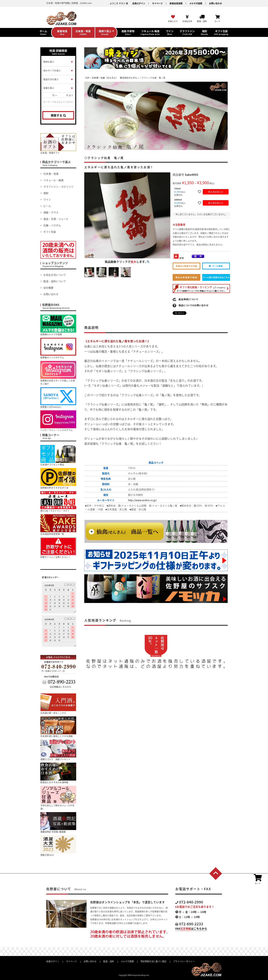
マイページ (157, 3)
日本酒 (95, 78)
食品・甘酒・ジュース (56, 219)
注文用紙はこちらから (60, 687)
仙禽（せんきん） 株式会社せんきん (119, 78)
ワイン (47, 199)
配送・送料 (109, 961)
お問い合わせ (215, 3)
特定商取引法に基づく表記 (153, 961)
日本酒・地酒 (51, 174)
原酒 (178, 258)
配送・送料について (55, 281)
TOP (87, 78)
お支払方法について (55, 275)
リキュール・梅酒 (53, 180)
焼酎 (46, 193)
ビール (47, 206)
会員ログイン (139, 3)
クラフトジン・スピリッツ (58, 187)
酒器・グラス (51, 212)
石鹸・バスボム (52, 225)
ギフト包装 (50, 232)
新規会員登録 (176, 3)
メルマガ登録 (196, 3)
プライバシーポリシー (184, 961)
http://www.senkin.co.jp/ (142, 500)
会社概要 (48, 288)
